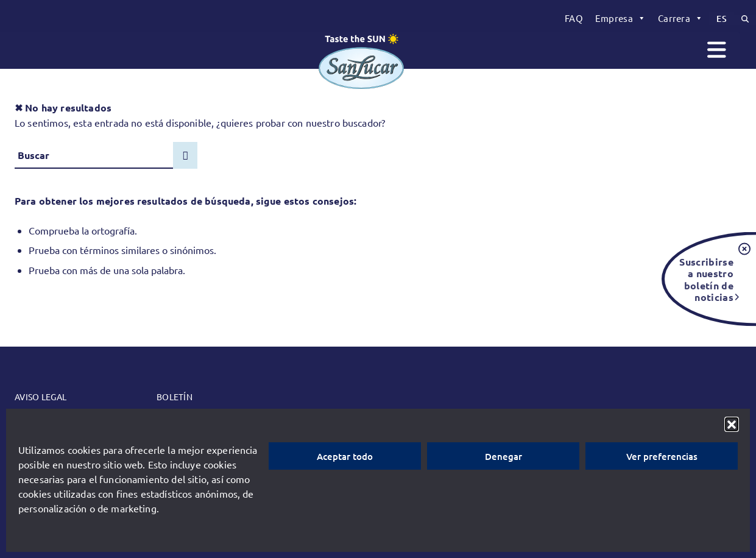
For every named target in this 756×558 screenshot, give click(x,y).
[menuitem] (574, 18)
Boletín (175, 397)
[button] (732, 424)
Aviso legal (41, 397)
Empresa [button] (620, 18)
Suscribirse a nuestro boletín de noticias (706, 279)
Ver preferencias (662, 456)
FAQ (574, 18)
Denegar (503, 456)
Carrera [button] (680, 18)
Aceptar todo (345, 456)
